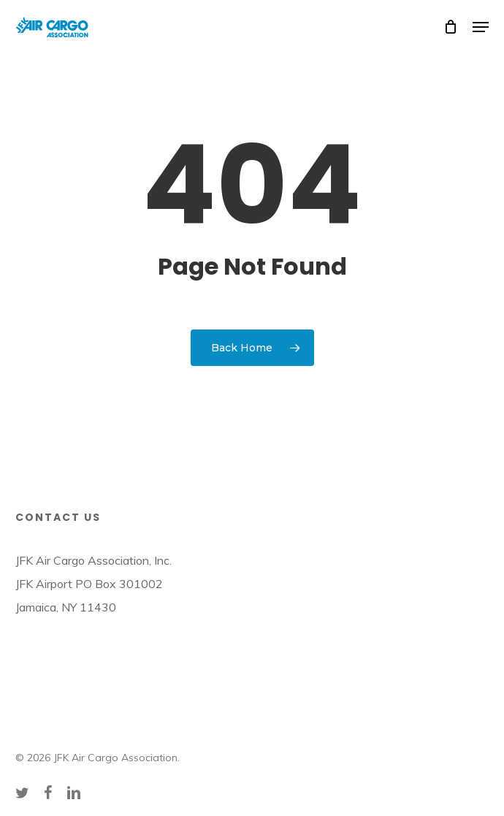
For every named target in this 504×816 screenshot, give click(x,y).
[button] (481, 27)
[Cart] (451, 27)
